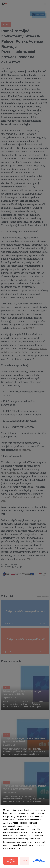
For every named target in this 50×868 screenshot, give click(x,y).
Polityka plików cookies (39, 861)
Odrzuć (24, 861)
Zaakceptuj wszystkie (11, 861)
